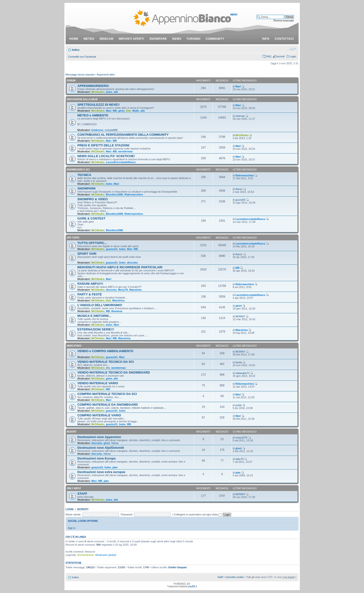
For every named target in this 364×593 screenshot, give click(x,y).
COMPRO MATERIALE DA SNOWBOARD (108, 405)
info (266, 39)
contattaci (284, 39)
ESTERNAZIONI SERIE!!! (96, 329)
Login (293, 56)
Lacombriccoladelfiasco (121, 162)
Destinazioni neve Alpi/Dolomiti (101, 448)
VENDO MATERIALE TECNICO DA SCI (106, 362)
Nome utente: (73, 514)
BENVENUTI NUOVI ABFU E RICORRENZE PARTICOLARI (120, 267)
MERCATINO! (74, 346)
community (215, 39)
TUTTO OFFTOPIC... (92, 243)
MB (115, 111)
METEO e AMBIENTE (93, 115)
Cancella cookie (234, 577)
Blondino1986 (114, 194)
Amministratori (85, 555)
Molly (136, 111)
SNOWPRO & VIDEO (93, 199)
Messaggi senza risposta (80, 75)
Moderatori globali (106, 555)
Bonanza (117, 311)
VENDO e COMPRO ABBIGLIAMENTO (105, 351)
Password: (127, 514)
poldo (239, 405)
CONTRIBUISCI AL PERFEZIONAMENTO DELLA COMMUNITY (123, 135)
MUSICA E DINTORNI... (94, 316)
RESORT (72, 432)
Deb (129, 111)
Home (74, 39)
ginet (121, 111)
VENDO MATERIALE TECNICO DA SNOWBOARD (114, 372)
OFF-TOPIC (73, 238)
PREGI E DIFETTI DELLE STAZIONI (103, 145)
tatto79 (239, 459)
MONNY (240, 316)
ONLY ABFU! (74, 488)
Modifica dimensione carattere (293, 49)
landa (239, 362)
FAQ (269, 56)
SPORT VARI (87, 254)
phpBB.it (192, 586)
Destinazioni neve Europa (97, 458)
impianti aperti (131, 39)
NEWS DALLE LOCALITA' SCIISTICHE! (106, 156)
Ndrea (115, 443)
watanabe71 (243, 373)
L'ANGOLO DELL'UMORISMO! (100, 305)
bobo (109, 92)
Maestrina (135, 290)
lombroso (97, 130)
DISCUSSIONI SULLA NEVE (82, 99)
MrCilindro (98, 92)
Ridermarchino (245, 175)
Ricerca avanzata (284, 20)
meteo (89, 39)
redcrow (240, 116)
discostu (132, 263)
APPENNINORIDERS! (93, 86)
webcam (107, 39)
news (177, 39)
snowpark (158, 39)
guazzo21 (112, 249)
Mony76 (123, 290)
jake (115, 467)
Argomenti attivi (106, 75)
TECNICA (85, 175)
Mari (238, 86)
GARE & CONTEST (92, 218)
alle (116, 92)
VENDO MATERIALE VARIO (98, 383)
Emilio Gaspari (178, 567)
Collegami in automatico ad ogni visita (198, 514)
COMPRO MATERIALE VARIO (99, 415)
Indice (76, 50)
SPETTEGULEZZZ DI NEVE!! (99, 105)
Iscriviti (281, 56)
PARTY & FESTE (90, 294)
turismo (194, 39)
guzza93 (240, 200)
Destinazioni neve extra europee (102, 472)
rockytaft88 (111, 130)
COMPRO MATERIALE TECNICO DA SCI (107, 394)
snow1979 (241, 438)
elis (108, 368)
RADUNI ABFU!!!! (90, 284)
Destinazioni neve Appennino (99, 437)
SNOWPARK (87, 188)
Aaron (239, 189)
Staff (220, 577)
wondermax (125, 151)
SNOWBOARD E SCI (78, 170)
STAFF (83, 494)
